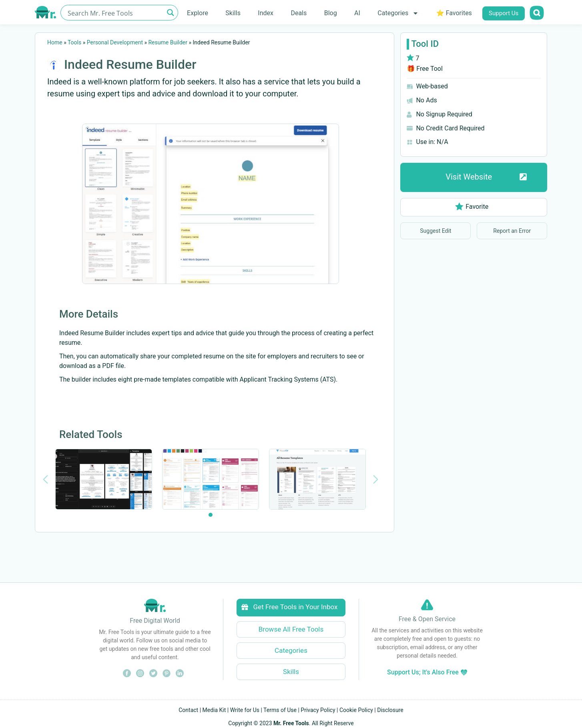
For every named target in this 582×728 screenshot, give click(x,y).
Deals (299, 13)
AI (357, 13)
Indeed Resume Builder (130, 64)
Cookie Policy (356, 710)
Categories (398, 13)
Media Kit (214, 710)
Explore (198, 13)
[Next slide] (376, 479)
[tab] (211, 515)
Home (55, 42)
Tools (74, 42)
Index (266, 13)
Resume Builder (168, 42)
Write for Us (245, 710)
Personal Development (115, 42)
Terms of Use (280, 710)
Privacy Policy (318, 710)
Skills (233, 13)
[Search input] (115, 13)
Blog (331, 13)
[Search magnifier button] (170, 13)
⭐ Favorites (454, 13)
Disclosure (390, 710)
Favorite (472, 207)
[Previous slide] (45, 479)
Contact (188, 710)
